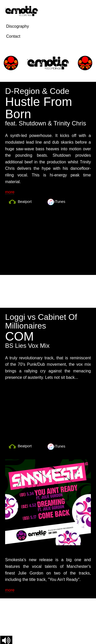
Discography (18, 26)
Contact (13, 36)
